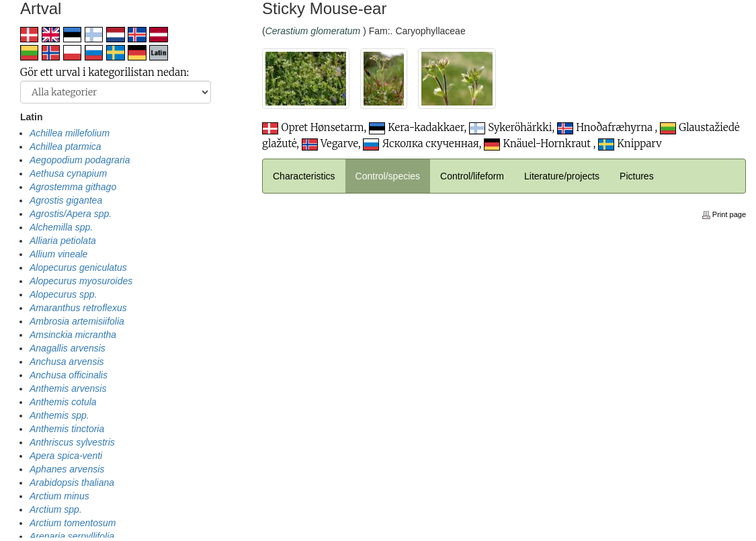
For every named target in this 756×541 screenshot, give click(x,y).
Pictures (637, 176)
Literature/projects (562, 176)
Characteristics (304, 176)
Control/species (388, 176)
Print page (724, 214)
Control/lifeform (472, 176)
